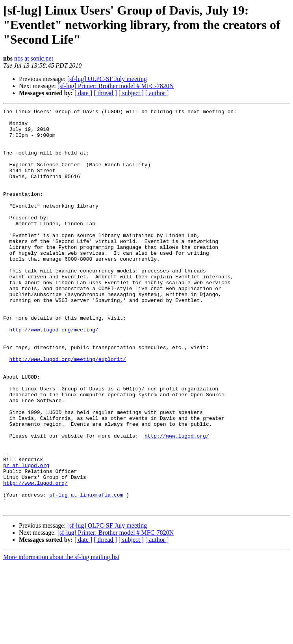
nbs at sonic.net (34, 58)
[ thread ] (105, 93)
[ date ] (83, 93)
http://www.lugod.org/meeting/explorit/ (68, 410)
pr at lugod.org (26, 537)
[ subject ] (131, 93)
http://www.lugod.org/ (177, 502)
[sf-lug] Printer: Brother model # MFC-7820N (116, 86)
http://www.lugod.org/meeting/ (54, 374)
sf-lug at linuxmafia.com (86, 572)
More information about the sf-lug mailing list (61, 637)
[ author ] (157, 93)
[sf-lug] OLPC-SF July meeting (107, 79)
